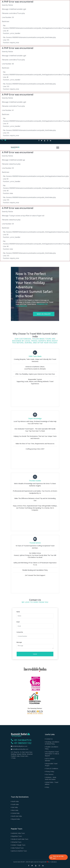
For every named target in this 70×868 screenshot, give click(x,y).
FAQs (47, 787)
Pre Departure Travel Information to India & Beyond (52, 754)
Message (19, 642)
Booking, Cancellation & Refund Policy (52, 743)
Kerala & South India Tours (20, 839)
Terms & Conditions (52, 769)
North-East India (16, 816)
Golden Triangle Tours (18, 845)
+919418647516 (21, 306)
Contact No (20, 632)
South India (15, 804)
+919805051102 (42, 304)
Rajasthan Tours (16, 836)
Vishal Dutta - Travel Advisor (52, 783)
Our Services (49, 774)
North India (15, 801)
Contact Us (49, 739)
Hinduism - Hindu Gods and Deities (51, 778)
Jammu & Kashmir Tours (19, 851)
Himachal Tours (16, 842)
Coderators (54, 862)
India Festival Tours (17, 848)
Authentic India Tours (18, 833)
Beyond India (15, 819)
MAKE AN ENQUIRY (44, 314)
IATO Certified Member (50, 760)
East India (14, 807)
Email (18, 622)
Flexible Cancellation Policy (52, 748)
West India (15, 810)
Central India (15, 813)
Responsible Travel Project (51, 765)
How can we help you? (57, 857)
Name (18, 612)
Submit (35, 654)
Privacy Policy (50, 771)
